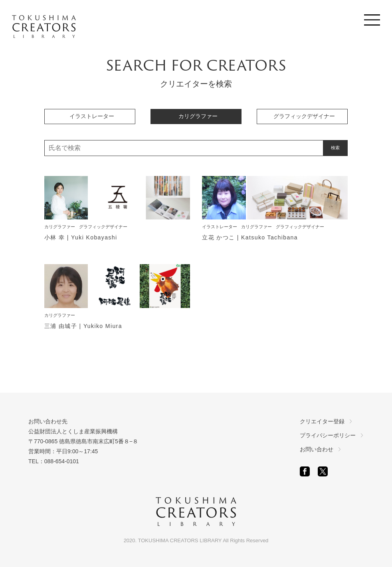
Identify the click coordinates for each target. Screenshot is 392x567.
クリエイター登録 (322, 421)
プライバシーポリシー (328, 435)
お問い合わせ (317, 449)
